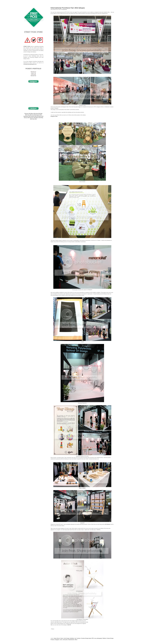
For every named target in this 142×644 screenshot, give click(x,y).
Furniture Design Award (86, 638)
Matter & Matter (82, 488)
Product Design (110, 638)
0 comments (64, 9)
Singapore (57, 640)
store (61, 640)
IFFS (93, 638)
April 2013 (38, 114)
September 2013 (27, 116)
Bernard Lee (33, 72)
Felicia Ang (33, 74)
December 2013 (40, 116)
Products (53, 640)
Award (55, 638)
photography (99, 638)
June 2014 (35, 119)
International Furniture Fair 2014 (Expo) (68, 8)
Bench (58, 638)
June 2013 (30, 115)
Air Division (108, 524)
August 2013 (39, 115)
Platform (104, 638)
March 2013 (33, 114)
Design (68, 638)
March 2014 (39, 118)
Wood (76, 640)
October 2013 (34, 116)
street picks (65, 640)
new (95, 638)
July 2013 (34, 115)
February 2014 (33, 118)
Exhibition (72, 638)
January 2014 (27, 118)
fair (75, 638)
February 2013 (28, 114)
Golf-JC (69, 625)
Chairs (62, 638)
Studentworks (71, 640)
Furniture (79, 638)
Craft (65, 638)
